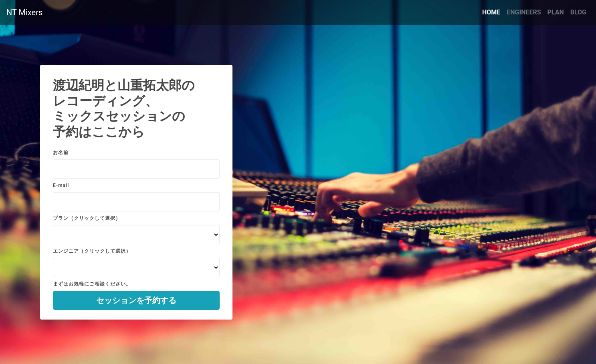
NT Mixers (24, 12)
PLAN (556, 12)
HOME (493, 12)
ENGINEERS (524, 12)
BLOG (578, 12)
